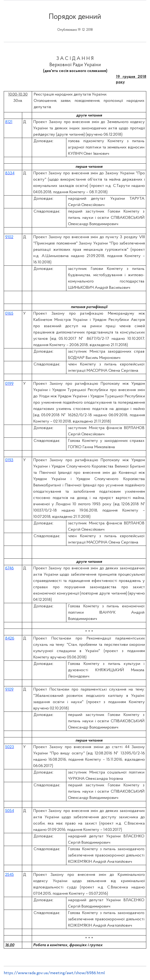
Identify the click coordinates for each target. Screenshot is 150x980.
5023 (10, 747)
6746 (9, 568)
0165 (9, 314)
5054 (10, 811)
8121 (9, 122)
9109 (9, 689)
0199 (9, 384)
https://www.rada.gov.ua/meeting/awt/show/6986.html (54, 973)
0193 (9, 460)
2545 (9, 875)
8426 (10, 638)
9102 (9, 237)
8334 (10, 173)
